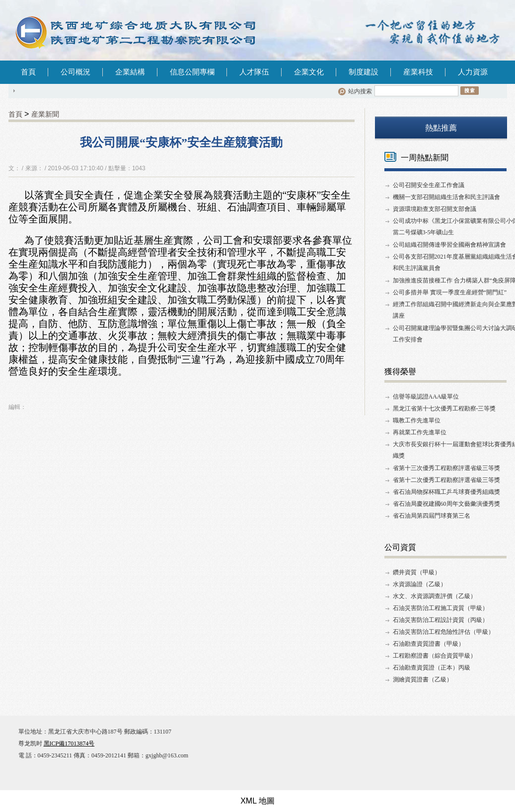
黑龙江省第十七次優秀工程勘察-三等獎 (444, 408)
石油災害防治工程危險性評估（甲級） (443, 632)
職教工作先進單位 (417, 420)
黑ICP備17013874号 (69, 744)
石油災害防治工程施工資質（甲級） (441, 608)
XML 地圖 (257, 801)
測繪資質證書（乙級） (423, 679)
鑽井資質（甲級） (417, 572)
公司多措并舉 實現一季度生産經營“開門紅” (450, 292)
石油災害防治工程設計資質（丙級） (441, 620)
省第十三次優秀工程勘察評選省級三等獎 (446, 468)
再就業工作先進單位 (420, 432)
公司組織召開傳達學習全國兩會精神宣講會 (449, 245)
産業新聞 (45, 114)
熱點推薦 (441, 128)
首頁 (28, 72)
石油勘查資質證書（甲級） (429, 644)
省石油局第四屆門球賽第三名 (432, 516)
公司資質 (400, 547)
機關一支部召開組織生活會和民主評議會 (446, 197)
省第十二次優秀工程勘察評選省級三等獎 (446, 480)
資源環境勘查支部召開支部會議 (435, 209)
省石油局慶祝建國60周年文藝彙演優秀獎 (446, 504)
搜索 (470, 90)
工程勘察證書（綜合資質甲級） (435, 656)
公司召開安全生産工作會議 (429, 185)
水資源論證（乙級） (420, 584)
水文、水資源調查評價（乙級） (435, 596)
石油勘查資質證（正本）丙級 (432, 668)
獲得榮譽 (400, 372)
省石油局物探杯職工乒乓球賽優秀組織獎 (446, 492)
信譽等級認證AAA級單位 (426, 397)
